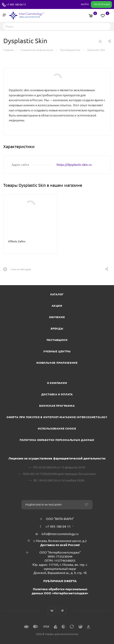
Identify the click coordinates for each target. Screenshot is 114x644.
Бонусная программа (57, 406)
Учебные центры (57, 351)
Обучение (57, 317)
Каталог (57, 294)
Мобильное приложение (57, 363)
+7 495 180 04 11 (16, 4)
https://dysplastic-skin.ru (74, 165)
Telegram (62, 611)
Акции (57, 306)
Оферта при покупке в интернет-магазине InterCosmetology (57, 417)
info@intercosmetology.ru (60, 534)
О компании (57, 383)
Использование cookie (57, 429)
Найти (106, 26)
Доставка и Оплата (57, 394)
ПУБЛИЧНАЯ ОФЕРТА (60, 581)
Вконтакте (52, 611)
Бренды (57, 329)
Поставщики (57, 340)
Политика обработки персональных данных (57, 440)
